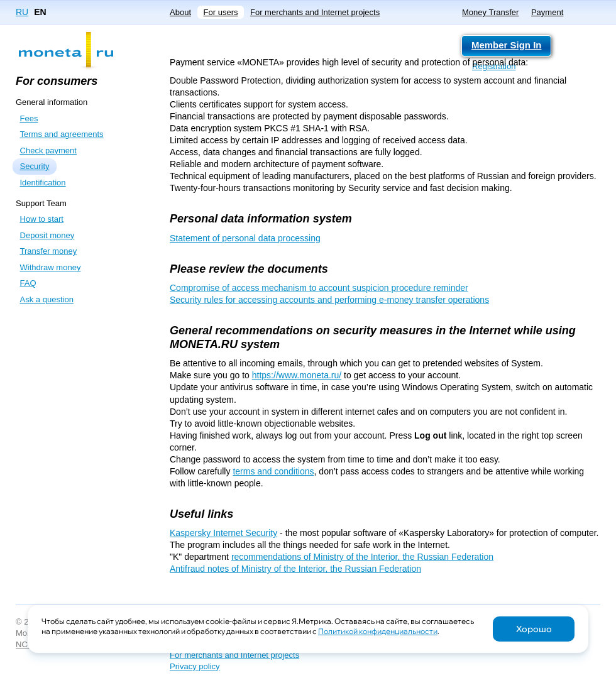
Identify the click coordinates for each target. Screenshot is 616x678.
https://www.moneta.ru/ (297, 375)
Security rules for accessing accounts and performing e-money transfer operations (329, 300)
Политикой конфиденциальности (378, 631)
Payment (547, 12)
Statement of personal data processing (245, 238)
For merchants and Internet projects (315, 12)
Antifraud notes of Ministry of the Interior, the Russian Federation (295, 569)
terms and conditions (273, 471)
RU (22, 12)
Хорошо (534, 629)
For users (221, 12)
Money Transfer (490, 12)
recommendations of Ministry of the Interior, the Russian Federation (362, 557)
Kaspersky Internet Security (223, 533)
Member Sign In (506, 45)
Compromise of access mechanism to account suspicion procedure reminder (319, 288)
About (180, 12)
